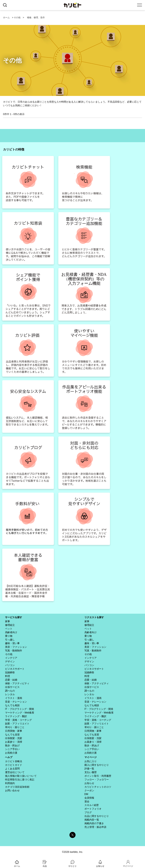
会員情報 (89, 798)
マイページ (91, 757)
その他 (17, 17)
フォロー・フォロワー (97, 780)
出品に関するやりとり (97, 816)
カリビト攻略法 (14, 761)
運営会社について (15, 772)
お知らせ (89, 783)
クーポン (89, 791)
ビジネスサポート (15, 669)
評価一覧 (89, 769)
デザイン (10, 662)
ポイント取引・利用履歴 (98, 776)
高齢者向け (11, 632)
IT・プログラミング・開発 (20, 709)
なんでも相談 (12, 705)
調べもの (10, 691)
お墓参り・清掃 (14, 742)
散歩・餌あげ (12, 746)
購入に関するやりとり (97, 765)
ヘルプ (9, 757)
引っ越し (10, 640)
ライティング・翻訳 (16, 716)
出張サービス (12, 687)
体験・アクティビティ (17, 683)
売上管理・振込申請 (95, 827)
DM (86, 794)
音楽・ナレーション (16, 702)
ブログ (88, 812)
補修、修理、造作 (36, 17)
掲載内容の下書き (94, 823)
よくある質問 (12, 769)
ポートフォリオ (93, 809)
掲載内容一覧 (92, 820)
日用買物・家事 (14, 731)
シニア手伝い (12, 749)
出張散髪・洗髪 (14, 738)
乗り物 (9, 636)
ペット (9, 629)
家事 (7, 621)
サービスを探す (14, 617)
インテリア (11, 658)
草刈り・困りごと (15, 727)
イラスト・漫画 (14, 698)
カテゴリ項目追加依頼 (17, 787)
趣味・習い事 (12, 643)
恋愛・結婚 (11, 680)
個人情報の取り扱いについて (21, 776)
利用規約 (10, 783)
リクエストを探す (94, 617)
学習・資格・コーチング (18, 720)
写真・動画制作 (14, 651)
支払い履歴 (91, 772)
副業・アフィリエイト (17, 724)
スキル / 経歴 (92, 805)
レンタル (10, 694)
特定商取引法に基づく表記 (20, 780)
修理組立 (10, 625)
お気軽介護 (11, 753)
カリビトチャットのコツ (98, 787)
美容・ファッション (16, 647)
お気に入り (91, 761)
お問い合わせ (12, 791)
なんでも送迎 (12, 735)
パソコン (10, 665)
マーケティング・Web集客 (20, 713)
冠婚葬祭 (10, 672)
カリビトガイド (14, 765)
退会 (87, 801)
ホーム (6, 17)
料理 (7, 676)
